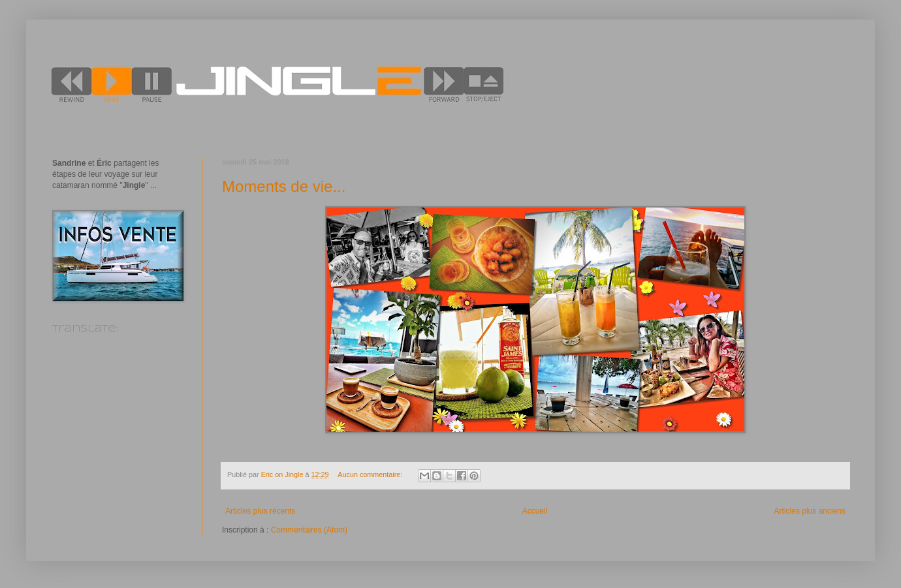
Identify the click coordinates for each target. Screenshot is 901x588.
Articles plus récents (260, 511)
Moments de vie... (284, 186)
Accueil (535, 511)
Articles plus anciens (810, 511)
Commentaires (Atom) (309, 530)
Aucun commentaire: (371, 474)
